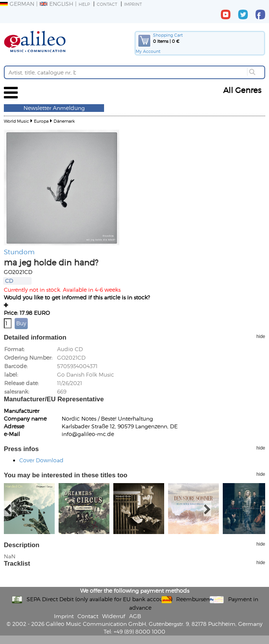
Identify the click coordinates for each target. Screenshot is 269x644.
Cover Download (41, 460)
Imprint (133, 4)
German (17, 4)
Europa (41, 121)
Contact (107, 4)
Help (84, 4)
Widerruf (114, 616)
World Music (16, 121)
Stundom (19, 252)
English (56, 4)
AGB (135, 616)
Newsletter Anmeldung (54, 108)
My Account (148, 51)
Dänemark (64, 121)
